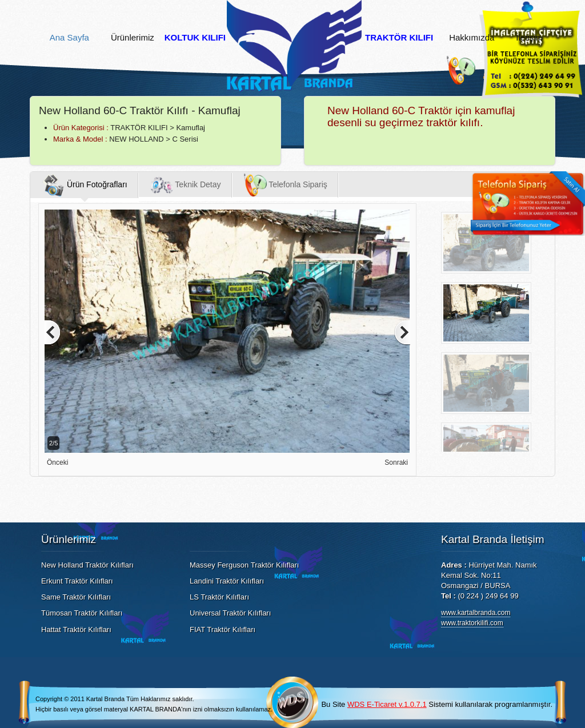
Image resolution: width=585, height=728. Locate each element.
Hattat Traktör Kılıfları (76, 630)
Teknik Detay (186, 185)
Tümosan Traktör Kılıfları (82, 613)
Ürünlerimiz (133, 38)
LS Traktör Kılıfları (219, 597)
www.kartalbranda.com (476, 613)
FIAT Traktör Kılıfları (223, 630)
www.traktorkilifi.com (472, 623)
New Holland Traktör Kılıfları (87, 565)
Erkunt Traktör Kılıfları (77, 581)
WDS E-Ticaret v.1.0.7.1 (387, 704)
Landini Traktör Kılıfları (227, 581)
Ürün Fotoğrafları (85, 185)
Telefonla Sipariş (286, 185)
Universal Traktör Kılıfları (230, 613)
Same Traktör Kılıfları (76, 597)
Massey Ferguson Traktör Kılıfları (244, 565)
